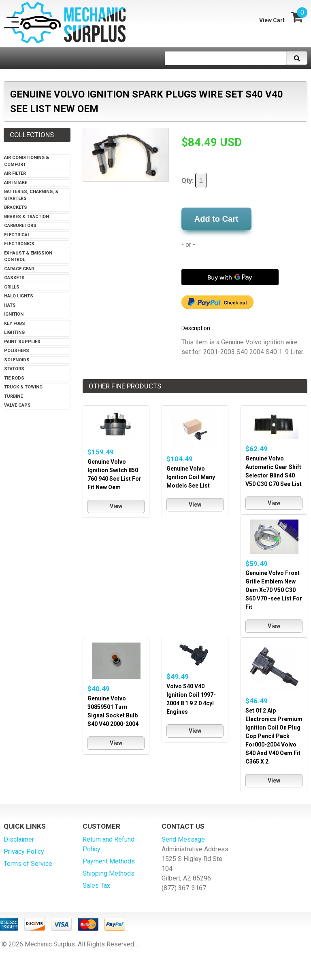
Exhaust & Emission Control (28, 257)
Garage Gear (19, 269)
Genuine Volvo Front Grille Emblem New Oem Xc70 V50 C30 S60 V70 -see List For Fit (274, 590)
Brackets (16, 207)
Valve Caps (17, 405)
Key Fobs (15, 323)
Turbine (13, 396)
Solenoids (17, 360)
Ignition (14, 314)
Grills (12, 287)
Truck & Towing (23, 387)
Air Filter (15, 173)
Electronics (19, 244)
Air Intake (16, 183)
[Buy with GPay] (230, 277)
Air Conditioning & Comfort (27, 161)
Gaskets (14, 278)
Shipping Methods (109, 873)
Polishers (17, 351)
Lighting (14, 332)
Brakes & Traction (27, 217)
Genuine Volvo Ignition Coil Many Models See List (191, 477)
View (116, 506)
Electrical (17, 235)
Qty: (194, 180)
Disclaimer (19, 839)
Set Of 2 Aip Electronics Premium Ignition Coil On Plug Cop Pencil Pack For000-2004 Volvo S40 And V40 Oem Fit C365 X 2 (274, 736)
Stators (14, 369)
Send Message (183, 839)
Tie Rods (14, 378)
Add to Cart (216, 219)
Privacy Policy (24, 852)
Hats (10, 305)
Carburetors (20, 226)
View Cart (272, 20)
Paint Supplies (22, 342)
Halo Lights (19, 296)
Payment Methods (109, 861)
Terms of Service (28, 864)
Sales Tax (96, 886)
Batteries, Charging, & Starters (31, 195)
